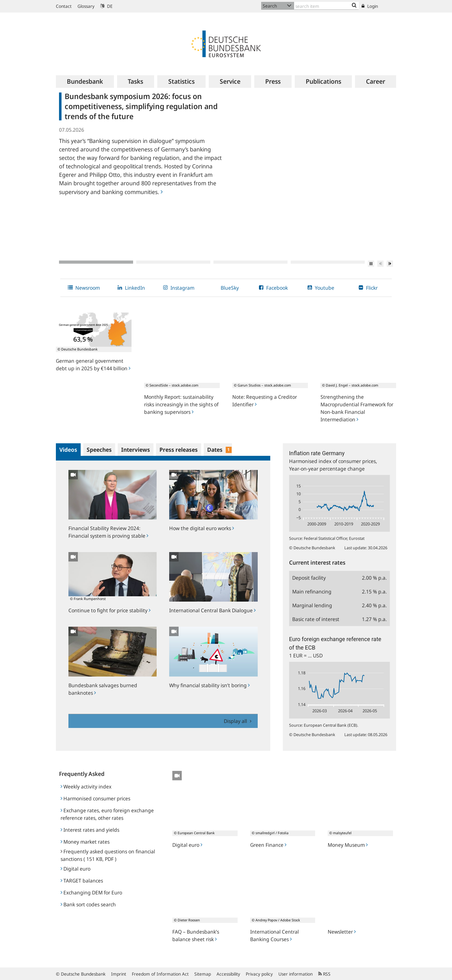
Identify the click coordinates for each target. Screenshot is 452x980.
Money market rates (85, 842)
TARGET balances (82, 881)
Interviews (136, 450)
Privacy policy (259, 974)
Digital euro (75, 869)
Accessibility (228, 974)
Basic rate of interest (316, 619)
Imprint (119, 974)
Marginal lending (312, 605)
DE (107, 6)
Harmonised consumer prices (95, 798)
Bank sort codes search (88, 904)
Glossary (86, 6)
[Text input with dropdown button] (326, 6)
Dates (219, 450)
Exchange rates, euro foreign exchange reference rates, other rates (107, 814)
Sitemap (203, 974)
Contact (64, 6)
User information (296, 974)
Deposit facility (309, 578)
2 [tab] (173, 262)
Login (370, 6)
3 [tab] (250, 262)
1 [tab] (96, 262)
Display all (236, 721)
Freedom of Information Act (160, 974)
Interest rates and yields (90, 830)
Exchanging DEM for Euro (91, 893)
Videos (68, 450)
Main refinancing (312, 592)
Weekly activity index (86, 787)
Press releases (179, 450)
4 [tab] (328, 262)
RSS (324, 974)
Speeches (99, 450)
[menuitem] (85, 82)
